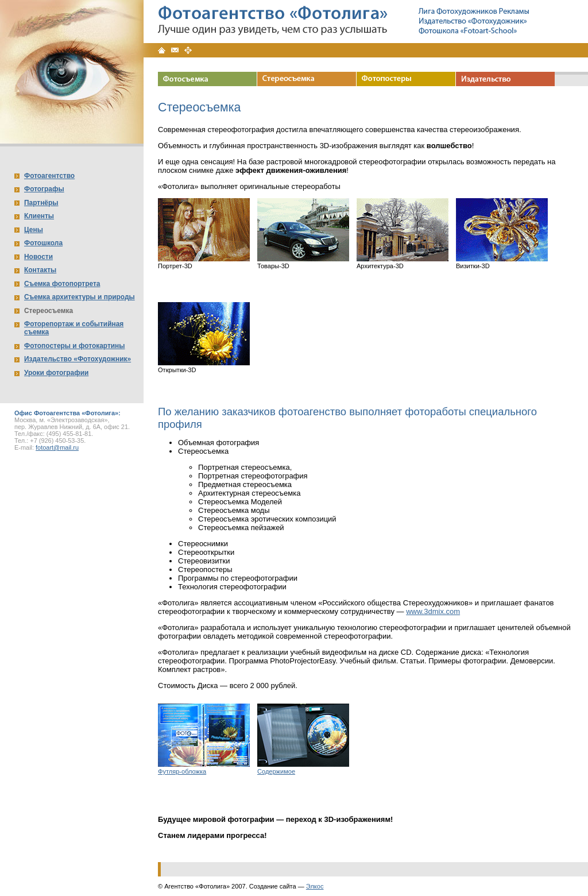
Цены (34, 230)
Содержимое (276, 771)
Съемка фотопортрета (62, 284)
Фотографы (44, 189)
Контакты (40, 270)
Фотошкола (43, 243)
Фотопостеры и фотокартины (74, 346)
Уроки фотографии (56, 373)
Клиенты (39, 216)
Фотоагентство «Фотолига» (273, 13)
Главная (162, 50)
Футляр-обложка (182, 771)
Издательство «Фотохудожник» (78, 359)
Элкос (315, 886)
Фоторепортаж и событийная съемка (74, 328)
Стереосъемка (49, 311)
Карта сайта (188, 50)
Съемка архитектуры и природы (80, 297)
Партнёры (41, 203)
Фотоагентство (49, 176)
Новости (38, 257)
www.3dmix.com (433, 611)
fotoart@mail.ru (57, 447)
